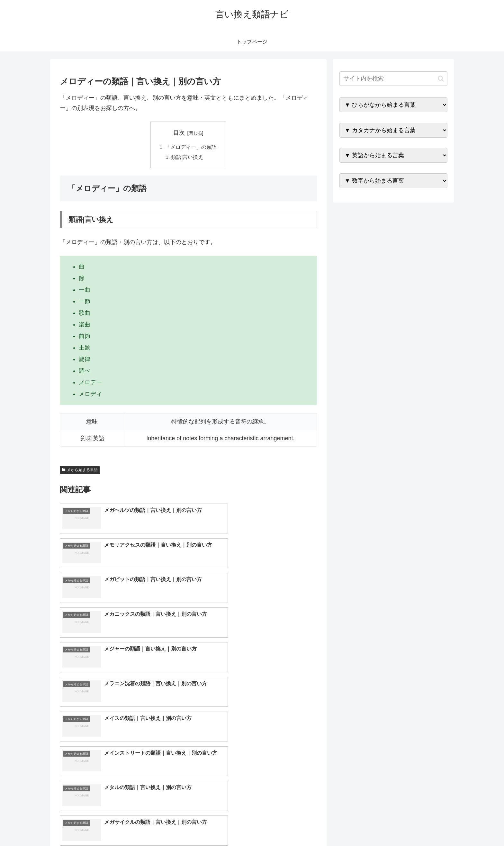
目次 (179, 133)
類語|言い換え (188, 158)
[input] (393, 79)
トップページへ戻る (376, 826)
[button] (441, 79)
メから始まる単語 (80, 471)
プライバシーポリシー (425, 826)
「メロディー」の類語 (191, 147)
